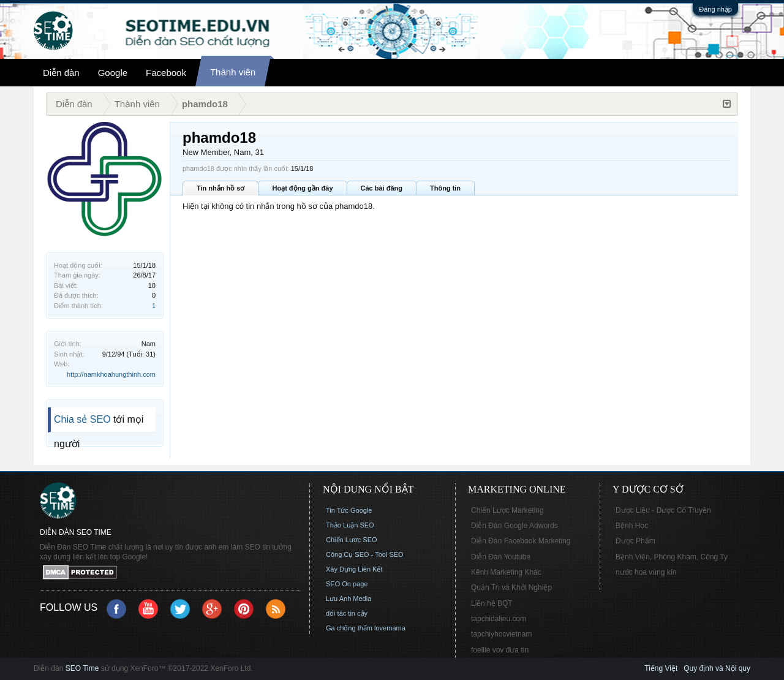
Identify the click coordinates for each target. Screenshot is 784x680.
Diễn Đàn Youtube (501, 557)
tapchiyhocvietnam (501, 634)
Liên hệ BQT (492, 603)
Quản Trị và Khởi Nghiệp (511, 587)
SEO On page (347, 584)
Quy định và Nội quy (717, 668)
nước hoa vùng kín (646, 572)
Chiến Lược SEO (352, 540)
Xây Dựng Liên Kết (354, 569)
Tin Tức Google (349, 510)
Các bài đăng (382, 188)
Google (113, 73)
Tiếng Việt (661, 668)
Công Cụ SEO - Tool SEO (365, 554)
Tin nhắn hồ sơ (221, 188)
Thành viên (233, 72)
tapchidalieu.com (499, 619)
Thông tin (445, 188)
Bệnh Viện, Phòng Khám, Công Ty (672, 557)
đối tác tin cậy (347, 613)
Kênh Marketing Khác (506, 572)
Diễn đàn (61, 73)
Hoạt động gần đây (302, 188)
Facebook (166, 73)
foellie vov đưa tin (500, 650)
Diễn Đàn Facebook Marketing (521, 541)
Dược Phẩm (635, 541)
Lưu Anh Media (349, 599)
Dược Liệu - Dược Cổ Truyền (663, 510)
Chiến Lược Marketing (507, 510)
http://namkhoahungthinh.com (111, 374)
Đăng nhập (715, 9)
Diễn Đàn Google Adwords (514, 526)
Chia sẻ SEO (82, 419)
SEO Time (82, 668)
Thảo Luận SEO (350, 525)
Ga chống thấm (349, 628)
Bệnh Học (632, 526)
